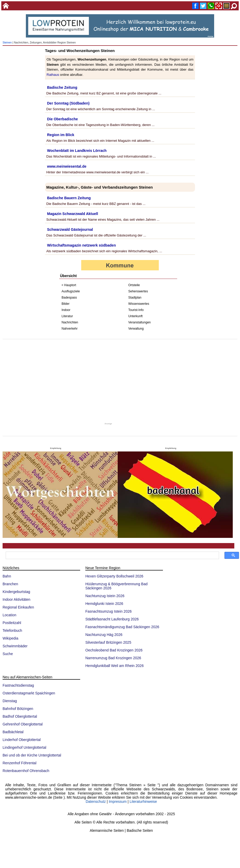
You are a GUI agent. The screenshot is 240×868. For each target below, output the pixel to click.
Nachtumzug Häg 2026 (104, 635)
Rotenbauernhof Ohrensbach (26, 771)
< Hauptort (69, 285)
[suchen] (112, 555)
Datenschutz (96, 802)
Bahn (7, 576)
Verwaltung (136, 329)
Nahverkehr (70, 329)
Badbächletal (13, 732)
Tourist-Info (136, 310)
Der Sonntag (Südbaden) (68, 103)
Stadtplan (135, 298)
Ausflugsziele (71, 291)
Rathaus (53, 75)
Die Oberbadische (62, 119)
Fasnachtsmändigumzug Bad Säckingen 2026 (122, 627)
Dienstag (10, 701)
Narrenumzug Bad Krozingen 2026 (113, 658)
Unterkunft (135, 316)
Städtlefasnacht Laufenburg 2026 (112, 619)
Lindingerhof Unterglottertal (24, 747)
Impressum (118, 802)
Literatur (67, 316)
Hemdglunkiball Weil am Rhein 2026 (114, 666)
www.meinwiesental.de (67, 166)
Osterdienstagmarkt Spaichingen (29, 693)
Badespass (69, 298)
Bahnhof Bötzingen (18, 709)
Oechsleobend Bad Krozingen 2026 (114, 650)
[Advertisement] (120, 381)
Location (9, 615)
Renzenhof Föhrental (20, 763)
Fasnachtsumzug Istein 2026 (108, 611)
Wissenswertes (139, 304)
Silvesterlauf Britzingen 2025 (108, 642)
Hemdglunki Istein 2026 (104, 604)
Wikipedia (10, 638)
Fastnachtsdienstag (18, 685)
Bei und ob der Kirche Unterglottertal (32, 755)
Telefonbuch (12, 630)
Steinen (7, 43)
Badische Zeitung (62, 87)
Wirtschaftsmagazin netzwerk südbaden (81, 245)
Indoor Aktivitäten (16, 599)
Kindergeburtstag (16, 592)
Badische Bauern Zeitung (69, 198)
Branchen (10, 584)
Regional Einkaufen (18, 607)
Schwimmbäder (15, 646)
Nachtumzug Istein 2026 (105, 596)
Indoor (66, 310)
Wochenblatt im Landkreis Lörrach (77, 151)
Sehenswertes (138, 291)
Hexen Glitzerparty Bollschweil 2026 (114, 576)
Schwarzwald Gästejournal (70, 229)
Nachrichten (70, 322)
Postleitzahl (12, 623)
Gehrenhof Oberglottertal (23, 724)
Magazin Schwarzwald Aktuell (73, 214)
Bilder (66, 304)
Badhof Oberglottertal (20, 716)
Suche (8, 654)
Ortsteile (134, 285)
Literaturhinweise (143, 802)
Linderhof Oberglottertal (22, 740)
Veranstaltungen (140, 322)
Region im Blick (61, 135)
